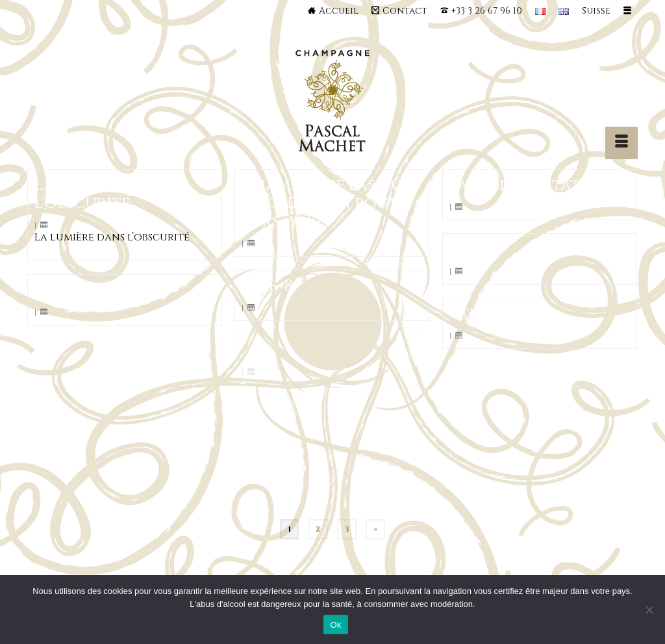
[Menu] (621, 143)
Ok (335, 625)
